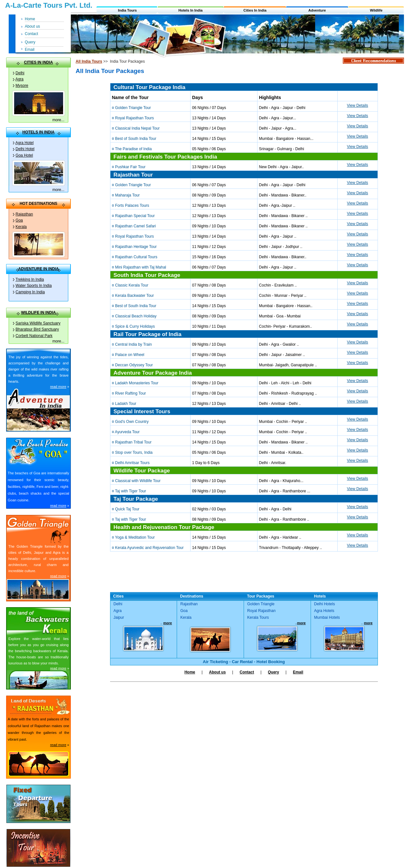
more (57, 120)
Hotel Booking (271, 662)
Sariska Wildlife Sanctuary (38, 323)
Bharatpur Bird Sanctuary (37, 329)
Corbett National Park (34, 336)
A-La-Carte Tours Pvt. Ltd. (49, 5)
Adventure (317, 10)
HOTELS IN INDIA (38, 132)
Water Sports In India (33, 286)
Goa (19, 220)
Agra (19, 79)
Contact (31, 34)
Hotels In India (190, 10)
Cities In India (255, 10)
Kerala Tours (258, 617)
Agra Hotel (25, 143)
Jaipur (119, 617)
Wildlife (376, 10)
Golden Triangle (261, 604)
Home (30, 19)
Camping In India (30, 292)
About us (32, 26)
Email (30, 50)
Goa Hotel (24, 155)
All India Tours (89, 61)
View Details (358, 105)
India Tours (127, 10)
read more (58, 387)
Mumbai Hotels (327, 617)
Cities (119, 596)
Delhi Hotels (325, 604)
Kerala (21, 227)
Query (30, 42)
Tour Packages (261, 596)
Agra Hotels (324, 611)
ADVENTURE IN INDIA (38, 269)
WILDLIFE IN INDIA (39, 313)
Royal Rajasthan (261, 611)
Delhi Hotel (25, 149)
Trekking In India (30, 279)
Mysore (22, 86)
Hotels (320, 596)
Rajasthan (24, 214)
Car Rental (242, 662)
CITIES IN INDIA (38, 62)
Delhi (20, 73)
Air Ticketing (215, 662)
